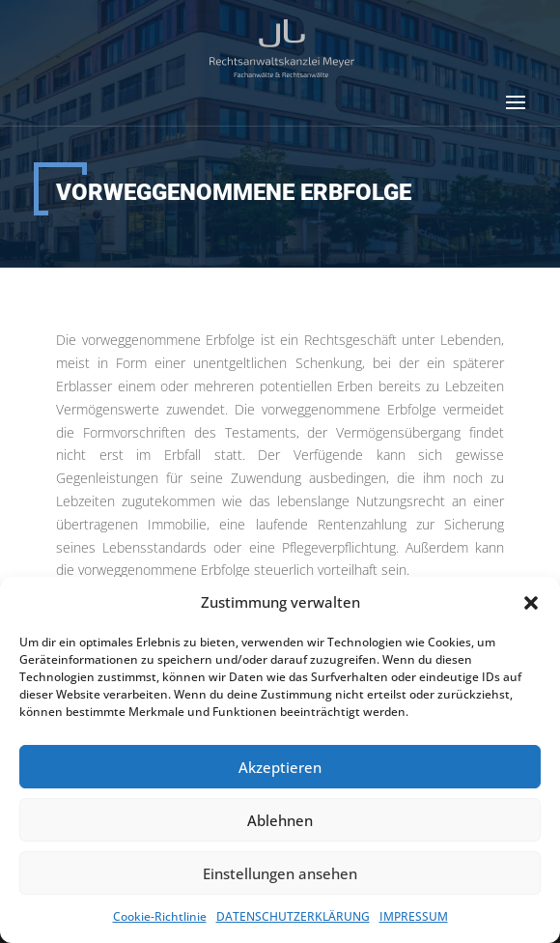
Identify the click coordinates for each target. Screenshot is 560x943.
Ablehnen (280, 820)
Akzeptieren (280, 767)
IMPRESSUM (414, 916)
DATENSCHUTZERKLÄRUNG (293, 916)
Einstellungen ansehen (280, 873)
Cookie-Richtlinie (160, 916)
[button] (531, 603)
